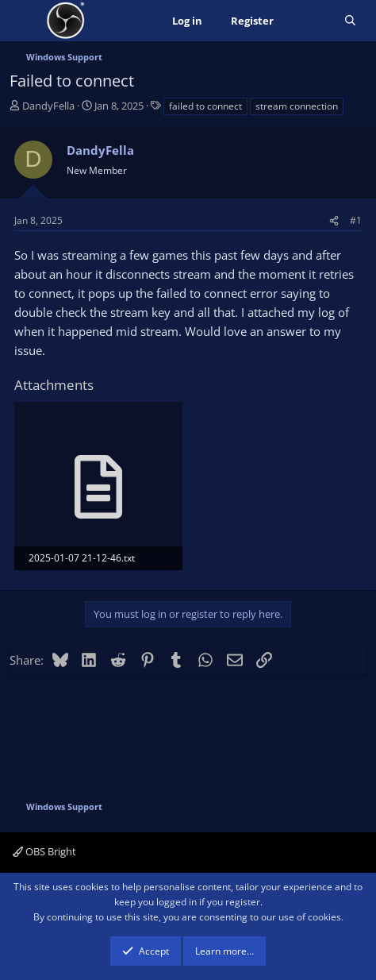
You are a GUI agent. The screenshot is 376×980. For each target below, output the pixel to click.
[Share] (334, 220)
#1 (356, 220)
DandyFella (48, 106)
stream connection (297, 106)
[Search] (350, 21)
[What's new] (309, 21)
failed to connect (205, 106)
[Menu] (23, 21)
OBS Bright (44, 851)
